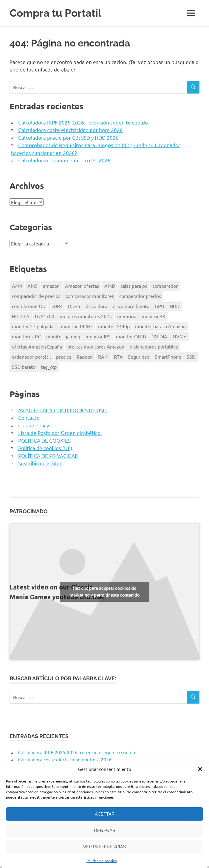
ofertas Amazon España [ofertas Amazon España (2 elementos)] (37, 346)
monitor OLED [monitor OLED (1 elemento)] (131, 336)
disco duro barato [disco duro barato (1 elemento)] (131, 306)
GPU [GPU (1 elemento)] (160, 306)
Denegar (105, 830)
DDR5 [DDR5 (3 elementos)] (74, 306)
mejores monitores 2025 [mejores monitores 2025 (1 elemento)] (86, 316)
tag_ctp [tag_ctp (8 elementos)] (49, 367)
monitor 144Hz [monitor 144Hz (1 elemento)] (77, 326)
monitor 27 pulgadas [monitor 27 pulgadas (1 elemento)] (34, 326)
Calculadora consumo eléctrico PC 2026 (64, 160)
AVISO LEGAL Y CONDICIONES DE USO (62, 410)
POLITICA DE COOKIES (44, 440)
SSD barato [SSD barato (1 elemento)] (24, 367)
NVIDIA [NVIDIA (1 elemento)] (159, 336)
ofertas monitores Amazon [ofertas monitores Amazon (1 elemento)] (96, 346)
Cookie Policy (34, 425)
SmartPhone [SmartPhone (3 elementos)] (168, 357)
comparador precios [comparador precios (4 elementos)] (140, 296)
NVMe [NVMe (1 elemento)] (179, 336)
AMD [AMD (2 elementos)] (110, 286)
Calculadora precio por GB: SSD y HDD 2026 (68, 137)
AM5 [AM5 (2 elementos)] (32, 286)
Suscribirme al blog (40, 463)
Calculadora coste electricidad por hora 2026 (71, 130)
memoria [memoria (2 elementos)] (127, 316)
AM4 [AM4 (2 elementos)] (17, 286)
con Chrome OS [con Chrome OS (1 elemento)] (28, 306)
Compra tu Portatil (55, 13)
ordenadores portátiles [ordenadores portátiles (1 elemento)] (154, 346)
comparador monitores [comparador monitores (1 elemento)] (90, 296)
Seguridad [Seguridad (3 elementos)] (139, 357)
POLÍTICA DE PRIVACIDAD (48, 456)
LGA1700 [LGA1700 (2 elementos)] (45, 316)
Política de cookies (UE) (45, 448)
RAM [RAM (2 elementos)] (103, 357)
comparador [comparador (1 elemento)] (165, 286)
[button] (200, 769)
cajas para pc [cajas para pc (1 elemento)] (134, 286)
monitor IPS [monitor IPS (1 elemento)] (98, 336)
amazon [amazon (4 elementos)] (51, 286)
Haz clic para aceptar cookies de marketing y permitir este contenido (104, 592)
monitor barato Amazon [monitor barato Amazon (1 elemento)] (160, 326)
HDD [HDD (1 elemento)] (175, 306)
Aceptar (105, 814)
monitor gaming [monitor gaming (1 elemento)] (63, 336)
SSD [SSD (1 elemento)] (191, 357)
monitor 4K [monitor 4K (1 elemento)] (154, 316)
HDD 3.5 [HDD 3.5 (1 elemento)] (21, 316)
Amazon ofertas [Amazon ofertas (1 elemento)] (82, 286)
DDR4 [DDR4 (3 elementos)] (56, 306)
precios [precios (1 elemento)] (64, 357)
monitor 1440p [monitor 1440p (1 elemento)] (114, 326)
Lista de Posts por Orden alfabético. (60, 433)
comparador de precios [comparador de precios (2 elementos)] (36, 296)
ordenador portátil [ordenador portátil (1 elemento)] (31, 357)
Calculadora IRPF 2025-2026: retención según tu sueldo (83, 122)
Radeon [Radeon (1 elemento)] (85, 357)
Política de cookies (102, 861)
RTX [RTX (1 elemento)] (118, 357)
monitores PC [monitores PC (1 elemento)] (26, 336)
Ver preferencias (104, 847)
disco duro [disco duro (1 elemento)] (96, 306)
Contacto (29, 417)
